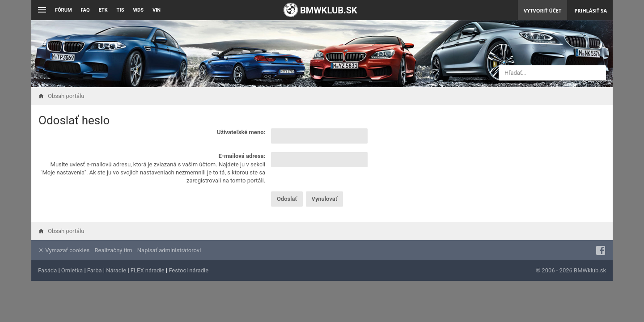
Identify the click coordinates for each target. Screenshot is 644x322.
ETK (103, 10)
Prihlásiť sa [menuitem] (591, 11)
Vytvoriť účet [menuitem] (542, 11)
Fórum (64, 10)
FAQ (85, 10)
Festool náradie (189, 270)
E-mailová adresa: (242, 156)
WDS (138, 10)
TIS (121, 10)
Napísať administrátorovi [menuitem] (169, 250)
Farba (95, 270)
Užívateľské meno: (241, 132)
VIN (157, 10)
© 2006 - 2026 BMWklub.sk (571, 270)
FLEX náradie (148, 270)
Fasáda (47, 270)
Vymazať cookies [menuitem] (64, 250)
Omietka (72, 270)
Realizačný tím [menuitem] (114, 250)
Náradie (116, 270)
